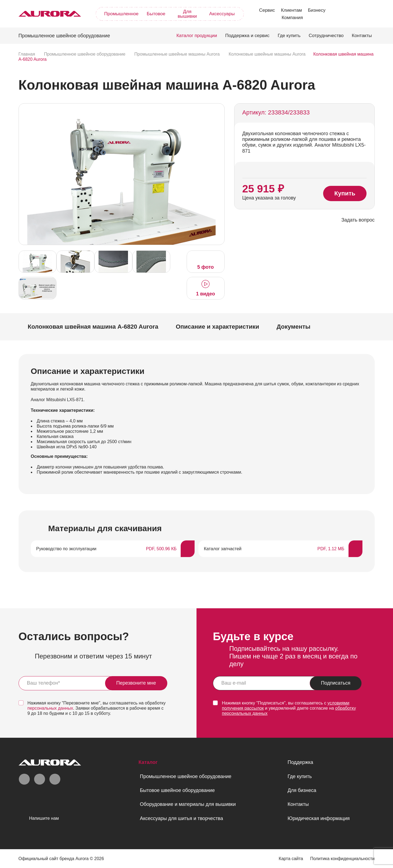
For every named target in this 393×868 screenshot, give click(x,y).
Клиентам (291, 10)
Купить (345, 194)
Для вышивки (187, 14)
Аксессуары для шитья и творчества (181, 818)
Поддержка (300, 762)
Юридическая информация (319, 818)
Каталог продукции (197, 36)
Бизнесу (317, 10)
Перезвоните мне (136, 683)
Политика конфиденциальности (342, 859)
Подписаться (336, 683)
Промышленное (121, 14)
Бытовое (156, 14)
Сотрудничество (326, 36)
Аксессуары (222, 14)
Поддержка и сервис (247, 36)
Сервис (267, 10)
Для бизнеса (302, 790)
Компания (292, 18)
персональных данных (50, 708)
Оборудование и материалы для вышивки (188, 804)
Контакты (362, 36)
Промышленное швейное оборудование (185, 776)
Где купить (289, 36)
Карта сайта (291, 859)
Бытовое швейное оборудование (177, 790)
